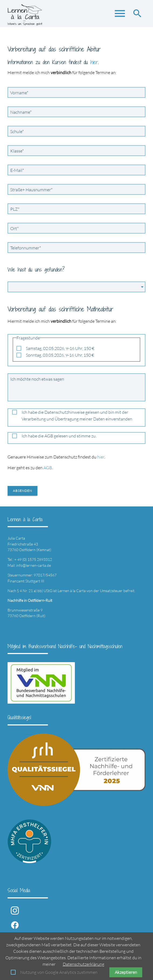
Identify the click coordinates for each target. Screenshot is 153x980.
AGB (48, 468)
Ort (16, 228)
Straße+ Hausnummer (31, 189)
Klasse (18, 151)
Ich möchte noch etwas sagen (37, 379)
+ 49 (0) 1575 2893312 (33, 559)
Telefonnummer (25, 248)
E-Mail (18, 170)
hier (94, 62)
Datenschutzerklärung (84, 964)
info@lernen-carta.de (34, 565)
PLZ (16, 209)
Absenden (22, 491)
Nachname (21, 112)
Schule (18, 131)
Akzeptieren (126, 972)
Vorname (20, 92)
